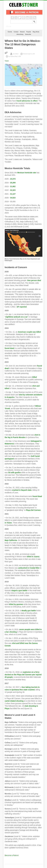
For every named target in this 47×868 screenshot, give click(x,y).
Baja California (11, 540)
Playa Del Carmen (33, 510)
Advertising (20, 34)
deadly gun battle (29, 611)
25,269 (13, 183)
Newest (22, 32)
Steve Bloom (16, 54)
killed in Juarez (33, 557)
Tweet (7, 61)
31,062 (13, 186)
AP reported (22, 307)
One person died (34, 280)
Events (10, 32)
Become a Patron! (12, 855)
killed (35, 377)
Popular (29, 32)
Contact (16, 32)
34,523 (13, 198)
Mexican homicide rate (27, 173)
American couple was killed (29, 332)
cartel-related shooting (14, 701)
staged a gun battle (19, 590)
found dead (9, 348)
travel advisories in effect (27, 101)
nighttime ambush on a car (16, 317)
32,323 (13, 190)
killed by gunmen (16, 604)
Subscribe (28, 34)
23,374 (13, 179)
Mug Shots (36, 32)
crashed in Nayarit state (22, 490)
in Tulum (8, 523)
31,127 (13, 194)
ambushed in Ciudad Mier (29, 568)
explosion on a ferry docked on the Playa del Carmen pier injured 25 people (23, 675)
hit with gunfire (14, 472)
